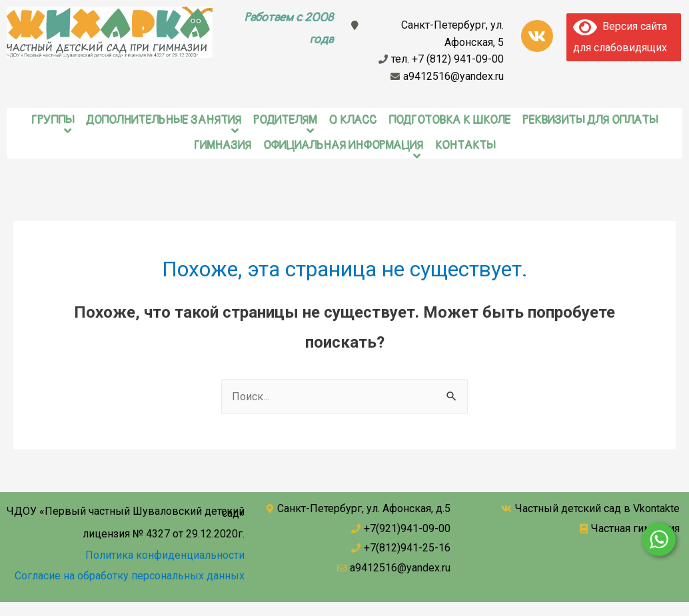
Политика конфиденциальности (165, 555)
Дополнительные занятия (164, 120)
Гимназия (223, 146)
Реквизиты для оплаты (590, 120)
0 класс (352, 120)
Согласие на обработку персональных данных (130, 576)
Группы (53, 120)
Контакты (465, 146)
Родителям (285, 120)
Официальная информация (343, 146)
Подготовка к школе (449, 120)
